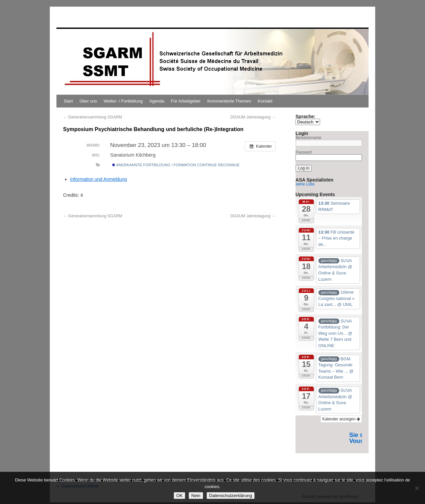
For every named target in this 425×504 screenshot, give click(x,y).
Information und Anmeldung (98, 179)
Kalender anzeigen (341, 419)
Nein (196, 496)
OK (179, 496)
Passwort (304, 152)
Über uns (88, 101)
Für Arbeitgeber (186, 101)
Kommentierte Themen (229, 101)
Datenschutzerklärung (231, 496)
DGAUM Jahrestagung (253, 117)
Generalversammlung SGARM (92, 117)
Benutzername (308, 138)
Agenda (157, 101)
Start (68, 101)
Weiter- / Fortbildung (123, 101)
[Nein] (417, 488)
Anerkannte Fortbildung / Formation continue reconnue (176, 165)
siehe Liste (305, 184)
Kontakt (265, 101)
